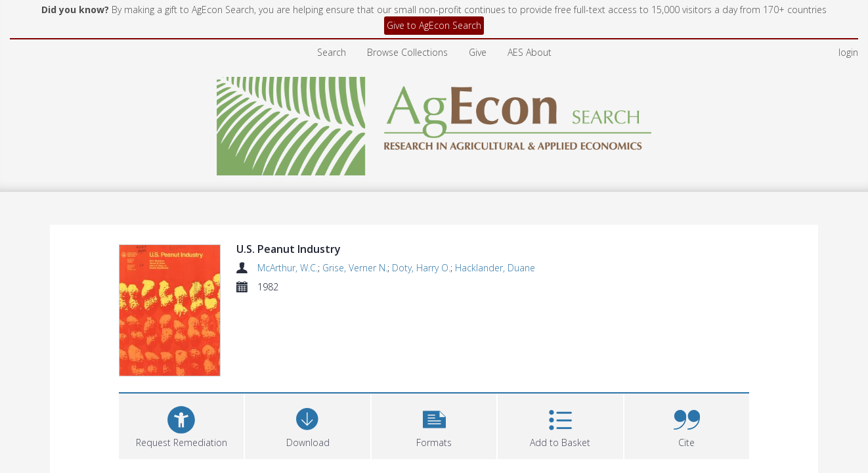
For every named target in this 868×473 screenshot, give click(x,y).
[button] (434, 425)
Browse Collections (407, 52)
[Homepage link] (434, 123)
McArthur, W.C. (288, 268)
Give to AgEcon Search (434, 25)
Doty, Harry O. (421, 268)
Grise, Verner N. (355, 268)
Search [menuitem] (332, 52)
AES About (530, 52)
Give (478, 52)
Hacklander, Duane (495, 268)
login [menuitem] (848, 52)
